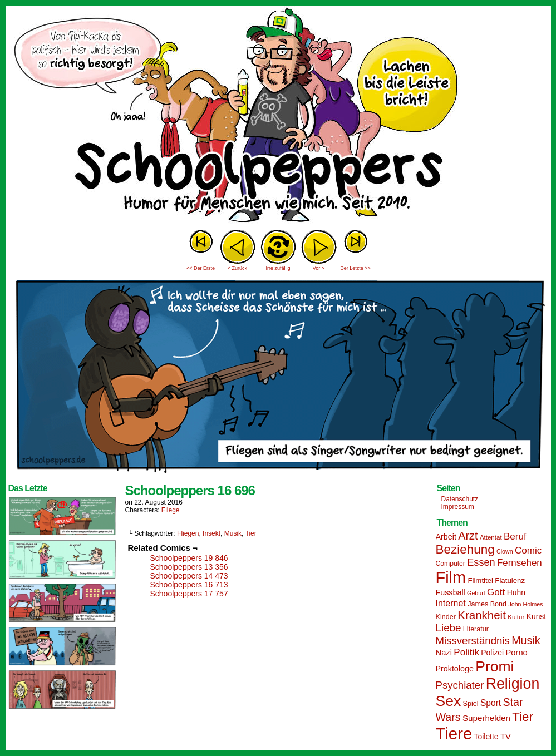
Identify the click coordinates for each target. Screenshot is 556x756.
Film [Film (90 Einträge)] (451, 577)
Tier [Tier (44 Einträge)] (523, 717)
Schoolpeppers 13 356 (189, 567)
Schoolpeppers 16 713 (189, 585)
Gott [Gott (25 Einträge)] (496, 592)
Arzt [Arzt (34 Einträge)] (468, 536)
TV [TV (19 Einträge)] (506, 737)
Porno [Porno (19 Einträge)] (517, 653)
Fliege (171, 510)
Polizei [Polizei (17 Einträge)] (492, 653)
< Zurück (237, 268)
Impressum (458, 507)
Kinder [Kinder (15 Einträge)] (446, 617)
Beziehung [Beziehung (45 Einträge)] (465, 549)
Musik (233, 533)
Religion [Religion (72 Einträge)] (513, 684)
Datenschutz (460, 499)
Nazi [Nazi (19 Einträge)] (444, 653)
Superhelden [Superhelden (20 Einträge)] (486, 718)
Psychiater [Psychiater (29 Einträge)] (460, 685)
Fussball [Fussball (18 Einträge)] (451, 592)
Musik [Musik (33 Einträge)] (526, 640)
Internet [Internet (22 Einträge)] (451, 603)
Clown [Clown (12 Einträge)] (505, 551)
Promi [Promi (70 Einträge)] (495, 666)
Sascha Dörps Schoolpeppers (278, 117)
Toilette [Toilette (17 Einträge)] (486, 737)
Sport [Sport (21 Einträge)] (491, 703)
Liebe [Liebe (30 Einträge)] (449, 628)
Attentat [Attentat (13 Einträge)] (491, 537)
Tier (251, 533)
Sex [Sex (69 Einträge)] (449, 701)
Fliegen (188, 533)
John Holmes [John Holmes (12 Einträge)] (525, 604)
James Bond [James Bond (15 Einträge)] (487, 604)
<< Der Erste (201, 268)
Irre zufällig (278, 268)
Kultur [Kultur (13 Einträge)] (516, 617)
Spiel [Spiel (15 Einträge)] (471, 704)
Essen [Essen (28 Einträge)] (481, 562)
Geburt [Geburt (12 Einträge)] (476, 593)
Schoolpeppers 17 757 (189, 594)
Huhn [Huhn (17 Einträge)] (516, 592)
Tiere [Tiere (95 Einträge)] (454, 733)
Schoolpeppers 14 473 (189, 576)
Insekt (211, 533)
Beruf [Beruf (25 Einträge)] (515, 537)
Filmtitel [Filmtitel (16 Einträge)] (480, 580)
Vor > (319, 268)
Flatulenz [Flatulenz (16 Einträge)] (510, 580)
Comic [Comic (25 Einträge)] (528, 550)
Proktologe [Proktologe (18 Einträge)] (455, 669)
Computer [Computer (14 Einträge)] (451, 564)
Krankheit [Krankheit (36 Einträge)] (482, 615)
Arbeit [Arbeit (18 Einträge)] (446, 537)
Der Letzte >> (355, 268)
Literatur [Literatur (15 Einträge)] (476, 629)
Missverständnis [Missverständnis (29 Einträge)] (473, 641)
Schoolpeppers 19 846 (189, 558)
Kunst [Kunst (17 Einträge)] (536, 616)
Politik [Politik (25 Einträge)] (466, 652)
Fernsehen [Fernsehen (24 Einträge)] (520, 563)
